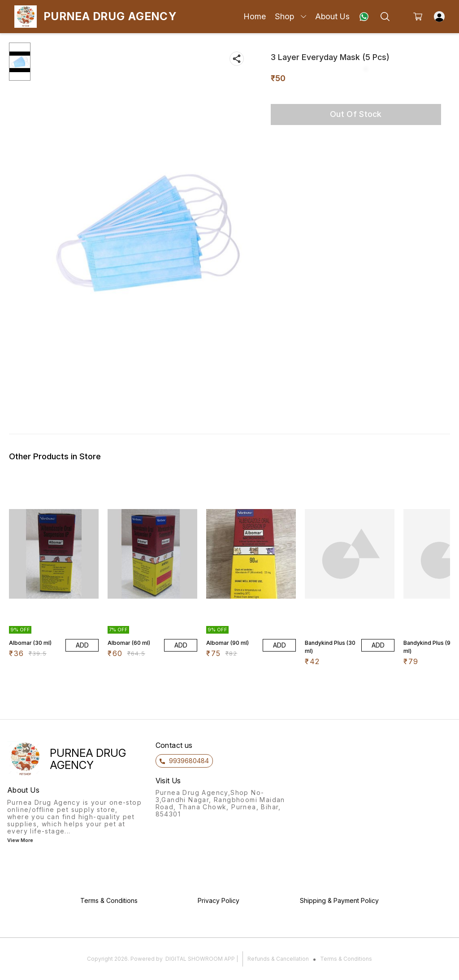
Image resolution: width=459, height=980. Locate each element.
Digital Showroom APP (200, 959)
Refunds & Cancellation (278, 959)
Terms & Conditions (346, 959)
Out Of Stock (356, 114)
